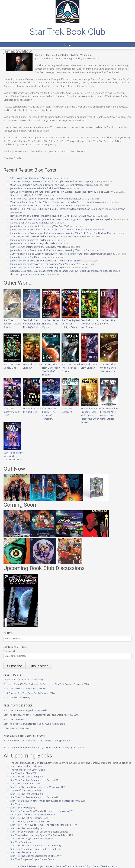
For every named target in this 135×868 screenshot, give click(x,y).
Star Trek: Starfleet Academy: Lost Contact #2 (34, 780)
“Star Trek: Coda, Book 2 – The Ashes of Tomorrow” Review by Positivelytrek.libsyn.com (57, 202)
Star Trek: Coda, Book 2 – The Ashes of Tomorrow (51, 412)
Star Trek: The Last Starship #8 (27, 794)
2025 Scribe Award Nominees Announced (32, 178)
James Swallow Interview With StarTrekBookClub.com (38, 188)
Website (40, 55)
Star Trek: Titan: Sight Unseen (90, 364)
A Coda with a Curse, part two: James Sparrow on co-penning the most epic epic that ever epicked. (62, 219)
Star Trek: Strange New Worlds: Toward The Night (13, 454)
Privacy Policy (83, 866)
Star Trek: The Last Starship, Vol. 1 (28, 828)
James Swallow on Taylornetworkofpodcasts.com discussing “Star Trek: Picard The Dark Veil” (60, 233)
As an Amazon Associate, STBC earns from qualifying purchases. (38, 741)
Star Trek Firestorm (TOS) (17, 697)
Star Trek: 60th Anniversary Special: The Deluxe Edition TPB (42, 835)
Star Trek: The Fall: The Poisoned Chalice (71, 366)
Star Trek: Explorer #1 (70, 408)
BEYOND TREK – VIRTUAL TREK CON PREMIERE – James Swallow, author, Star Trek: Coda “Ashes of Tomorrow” (68, 209)
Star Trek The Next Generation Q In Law (25, 688)
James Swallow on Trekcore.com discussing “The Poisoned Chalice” (46, 261)
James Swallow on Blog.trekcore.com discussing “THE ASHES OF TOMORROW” (51, 216)
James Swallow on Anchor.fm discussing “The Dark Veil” (40, 226)
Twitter (74, 55)
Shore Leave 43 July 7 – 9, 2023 (26, 195)
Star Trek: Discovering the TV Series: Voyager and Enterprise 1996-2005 (41, 715)
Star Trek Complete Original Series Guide (25, 710)
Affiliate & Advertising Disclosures (36, 866)
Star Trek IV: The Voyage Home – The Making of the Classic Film (44, 825)
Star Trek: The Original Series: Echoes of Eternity (36, 856)
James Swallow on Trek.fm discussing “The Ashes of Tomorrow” (44, 205)
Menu (67, 45)
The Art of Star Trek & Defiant (26, 790)
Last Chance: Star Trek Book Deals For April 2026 (29, 693)
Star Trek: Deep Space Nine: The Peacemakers (35, 849)
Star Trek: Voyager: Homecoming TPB (30, 821)
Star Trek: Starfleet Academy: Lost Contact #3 (34, 797)
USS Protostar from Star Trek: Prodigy (23, 679)
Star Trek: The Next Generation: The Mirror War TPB (38, 787)
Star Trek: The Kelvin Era (23, 852)
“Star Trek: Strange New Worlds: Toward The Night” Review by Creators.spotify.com (54, 181)
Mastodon (63, 55)
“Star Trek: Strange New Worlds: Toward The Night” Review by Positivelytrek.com (53, 185)
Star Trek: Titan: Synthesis (109, 320)
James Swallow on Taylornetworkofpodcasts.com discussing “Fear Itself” (49, 250)
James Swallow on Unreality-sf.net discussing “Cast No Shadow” (44, 264)
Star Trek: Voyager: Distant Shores (12, 322)
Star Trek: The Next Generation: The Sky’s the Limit (33, 322)
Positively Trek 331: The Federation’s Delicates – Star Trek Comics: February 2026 (46, 684)
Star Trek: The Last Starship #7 (27, 777)
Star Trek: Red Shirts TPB (23, 773)
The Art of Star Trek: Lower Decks (28, 770)
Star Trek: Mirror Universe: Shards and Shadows (90, 322)
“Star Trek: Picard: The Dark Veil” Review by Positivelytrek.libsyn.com (47, 236)
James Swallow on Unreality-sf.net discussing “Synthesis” (41, 267)
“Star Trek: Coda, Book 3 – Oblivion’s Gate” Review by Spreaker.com (46, 199)
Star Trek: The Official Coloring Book (29, 818)
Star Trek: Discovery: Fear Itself (12, 410)
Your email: (9, 651)
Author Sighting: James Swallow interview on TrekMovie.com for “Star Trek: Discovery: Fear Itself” (62, 254)
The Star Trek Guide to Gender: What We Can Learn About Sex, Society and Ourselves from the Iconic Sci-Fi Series (71, 763)
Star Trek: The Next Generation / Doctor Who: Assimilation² (35, 724)
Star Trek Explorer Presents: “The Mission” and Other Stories (110, 412)
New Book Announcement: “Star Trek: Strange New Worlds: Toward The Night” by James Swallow (61, 192)
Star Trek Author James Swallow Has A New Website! (38, 247)
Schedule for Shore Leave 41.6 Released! (32, 223)
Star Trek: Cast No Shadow (32, 364)
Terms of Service (65, 866)
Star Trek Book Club (67, 32)
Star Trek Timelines (14, 719)
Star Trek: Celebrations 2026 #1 (27, 783)
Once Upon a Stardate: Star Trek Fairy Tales (34, 815)
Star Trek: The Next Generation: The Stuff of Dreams (51, 368)
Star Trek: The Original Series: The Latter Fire (109, 366)
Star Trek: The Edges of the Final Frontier (32, 839)
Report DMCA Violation (105, 866)
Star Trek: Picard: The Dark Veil (32, 408)
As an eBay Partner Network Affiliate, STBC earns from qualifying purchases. (44, 747)
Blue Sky (51, 55)
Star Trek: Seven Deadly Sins (12, 364)
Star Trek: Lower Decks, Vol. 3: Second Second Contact (39, 832)
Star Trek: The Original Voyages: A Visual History (36, 845)
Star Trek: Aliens (19, 804)
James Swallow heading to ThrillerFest (30, 240)
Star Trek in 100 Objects (23, 808)
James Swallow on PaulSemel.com (28, 257)
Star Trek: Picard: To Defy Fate (26, 766)
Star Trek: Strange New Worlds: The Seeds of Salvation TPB (42, 811)
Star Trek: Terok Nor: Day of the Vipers (51, 322)
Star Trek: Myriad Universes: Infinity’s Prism (71, 322)
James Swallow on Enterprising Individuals (33, 243)
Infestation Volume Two (16, 728)
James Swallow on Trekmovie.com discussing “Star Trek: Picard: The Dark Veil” (52, 229)
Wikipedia (86, 55)
